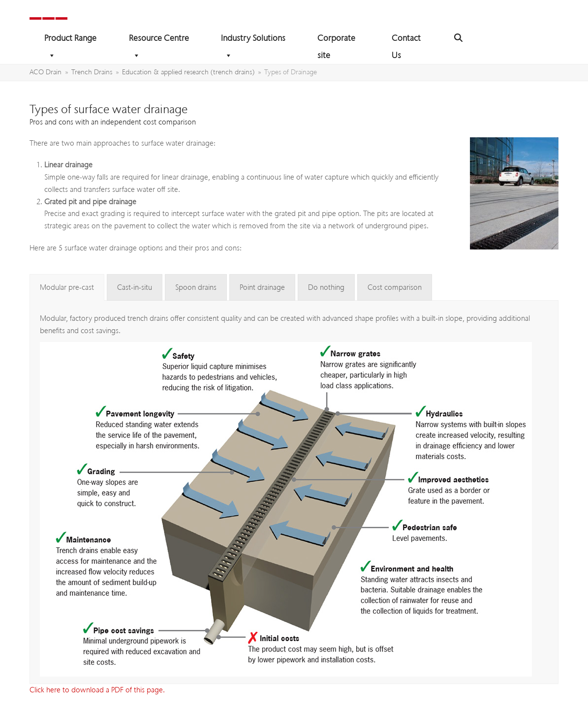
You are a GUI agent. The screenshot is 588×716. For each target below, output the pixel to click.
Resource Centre (159, 40)
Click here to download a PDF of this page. (97, 690)
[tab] (67, 288)
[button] (458, 38)
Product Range (70, 40)
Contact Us (406, 40)
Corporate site (336, 40)
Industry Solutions (253, 40)
